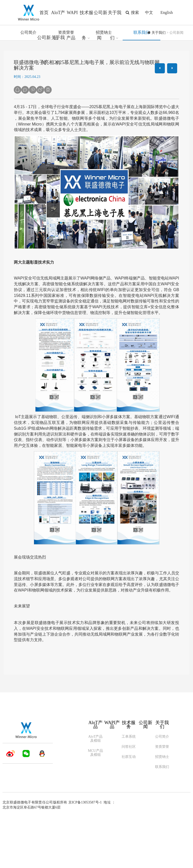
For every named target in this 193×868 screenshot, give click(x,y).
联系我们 (141, 83)
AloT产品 (95, 775)
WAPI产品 (112, 775)
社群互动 (129, 807)
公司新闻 (146, 775)
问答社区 (129, 797)
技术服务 (129, 775)
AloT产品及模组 (95, 789)
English (167, 12)
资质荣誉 (66, 83)
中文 (149, 12)
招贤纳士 (104, 83)
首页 (44, 13)
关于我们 (159, 83)
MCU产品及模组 (95, 803)
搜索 (132, 12)
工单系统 (129, 787)
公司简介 (28, 83)
